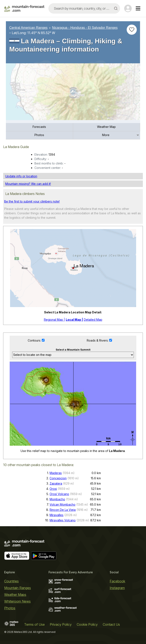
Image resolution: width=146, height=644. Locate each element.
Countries (11, 581)
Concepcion (58, 478)
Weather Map (106, 127)
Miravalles (57, 515)
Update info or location (21, 176)
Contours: (35, 340)
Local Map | (74, 320)
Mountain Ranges (18, 588)
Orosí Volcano (59, 494)
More (106, 135)
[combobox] (84, 8)
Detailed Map (93, 320)
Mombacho (57, 499)
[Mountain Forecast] (24, 8)
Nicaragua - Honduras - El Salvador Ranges (85, 28)
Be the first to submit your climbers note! (32, 201)
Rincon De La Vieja (63, 510)
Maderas (56, 473)
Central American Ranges (28, 28)
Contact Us (111, 624)
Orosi (53, 489)
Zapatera (56, 483)
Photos (39, 135)
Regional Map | (54, 320)
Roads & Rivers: (98, 340)
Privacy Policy (61, 624)
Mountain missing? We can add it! (28, 184)
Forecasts (39, 127)
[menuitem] (39, 127)
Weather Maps (15, 595)
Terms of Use (34, 624)
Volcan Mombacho (62, 504)
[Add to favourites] (132, 30)
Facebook (117, 581)
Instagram (117, 588)
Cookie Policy (87, 624)
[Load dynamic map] (73, 93)
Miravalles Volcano (63, 520)
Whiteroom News (17, 601)
